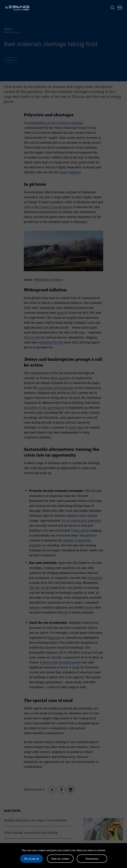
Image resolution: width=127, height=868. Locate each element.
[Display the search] (112, 8)
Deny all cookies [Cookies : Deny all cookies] (60, 859)
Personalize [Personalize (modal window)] (92, 859)
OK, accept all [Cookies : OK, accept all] (32, 859)
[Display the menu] (120, 8)
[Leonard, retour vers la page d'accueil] (17, 8)
